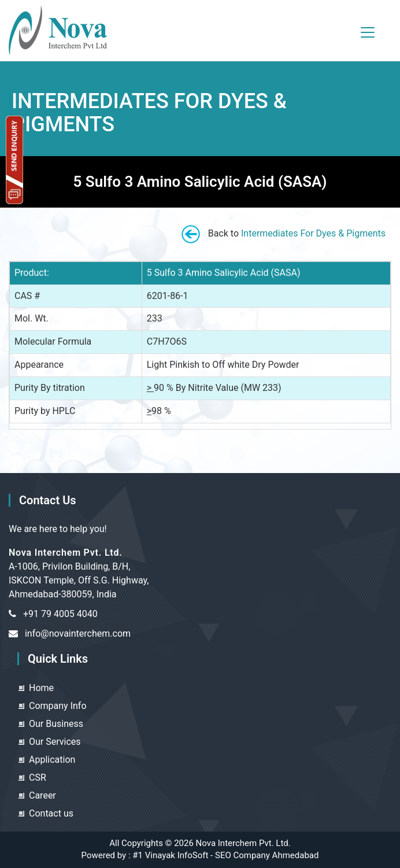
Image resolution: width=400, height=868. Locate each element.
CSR (38, 777)
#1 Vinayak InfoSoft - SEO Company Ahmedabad (225, 855)
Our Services (55, 742)
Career (42, 795)
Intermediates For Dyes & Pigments (313, 233)
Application (52, 760)
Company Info (58, 706)
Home (41, 688)
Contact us (51, 813)
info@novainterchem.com (78, 634)
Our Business (56, 724)
